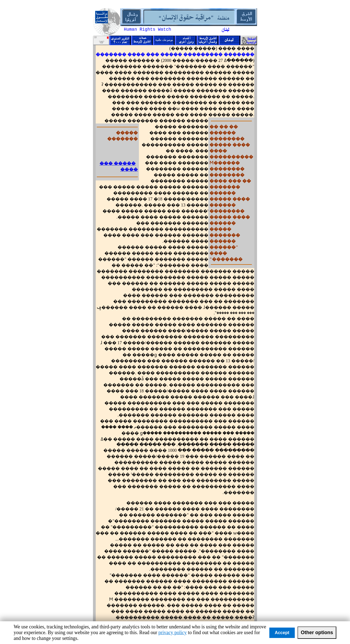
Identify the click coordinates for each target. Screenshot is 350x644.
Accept (282, 633)
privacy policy (172, 633)
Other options (317, 633)
